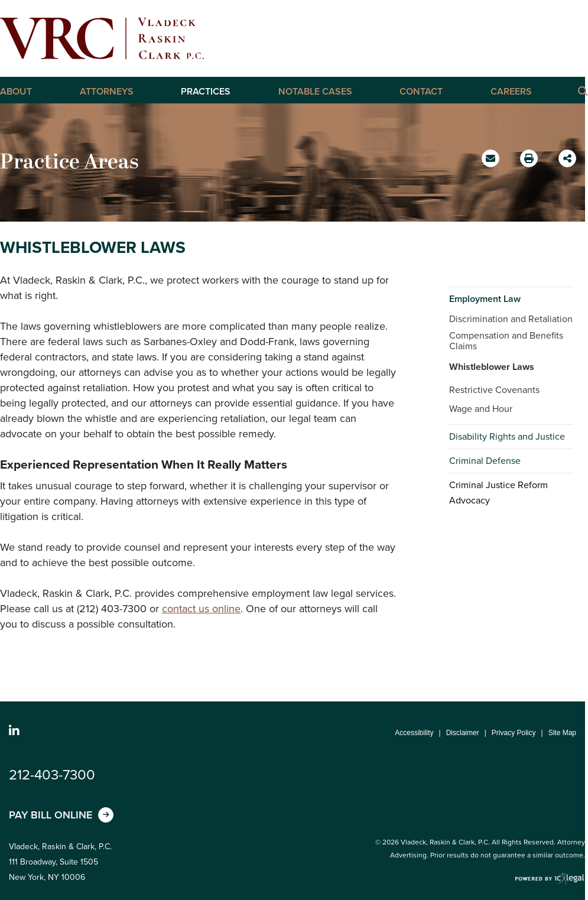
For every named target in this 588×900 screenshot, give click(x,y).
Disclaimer (463, 733)
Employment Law (485, 299)
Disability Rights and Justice (507, 436)
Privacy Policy (514, 733)
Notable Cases (315, 92)
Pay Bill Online (51, 815)
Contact (421, 92)
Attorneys (107, 92)
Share (569, 155)
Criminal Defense (485, 461)
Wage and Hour (481, 409)
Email (492, 163)
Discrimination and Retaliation (511, 319)
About (16, 92)
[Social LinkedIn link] (14, 731)
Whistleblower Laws (492, 367)
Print (530, 155)
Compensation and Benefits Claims (506, 341)
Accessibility (414, 733)
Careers (511, 92)
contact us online (201, 609)
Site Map (562, 733)
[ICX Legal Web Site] (550, 879)
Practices (206, 92)
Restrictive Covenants (494, 390)
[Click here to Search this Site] (582, 90)
